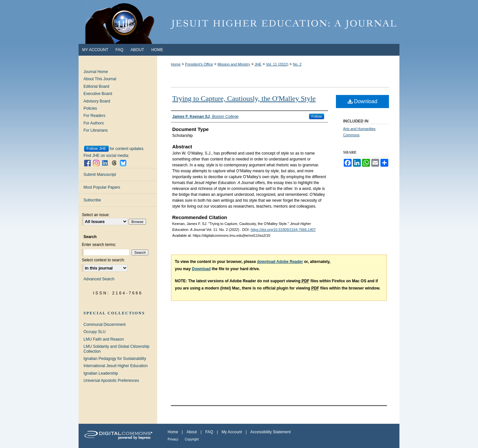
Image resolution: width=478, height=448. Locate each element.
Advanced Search (99, 279)
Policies (90, 108)
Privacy (173, 439)
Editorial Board (96, 86)
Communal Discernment (105, 325)
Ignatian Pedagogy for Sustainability (115, 359)
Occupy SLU (94, 332)
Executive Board (98, 94)
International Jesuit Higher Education (116, 366)
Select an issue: (96, 215)
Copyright (192, 439)
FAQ (209, 432)
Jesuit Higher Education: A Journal (239, 22)
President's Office (199, 64)
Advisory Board (97, 101)
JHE (258, 64)
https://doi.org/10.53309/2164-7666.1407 (283, 230)
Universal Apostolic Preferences (111, 381)
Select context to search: (103, 260)
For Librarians (96, 130)
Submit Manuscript (100, 175)
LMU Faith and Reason (104, 339)
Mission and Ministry (234, 64)
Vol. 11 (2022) (277, 64)
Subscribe (92, 200)
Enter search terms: (99, 245)
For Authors (94, 123)
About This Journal (100, 79)
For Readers (94, 116)
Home (176, 64)
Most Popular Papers (102, 187)
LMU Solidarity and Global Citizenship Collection (116, 349)
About (192, 432)
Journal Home (96, 72)
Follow (317, 116)
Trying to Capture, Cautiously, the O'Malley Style (244, 98)
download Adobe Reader (280, 262)
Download (363, 101)
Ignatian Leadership (101, 373)
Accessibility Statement (271, 432)
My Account (232, 432)
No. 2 (297, 64)
